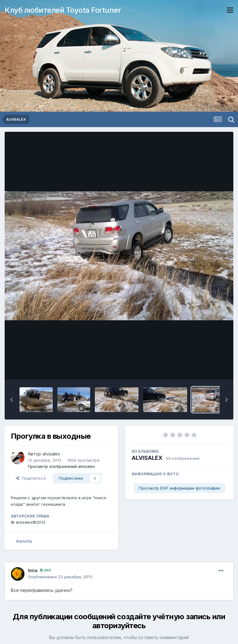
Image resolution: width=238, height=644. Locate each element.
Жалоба (24, 541)
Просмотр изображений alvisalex (61, 466)
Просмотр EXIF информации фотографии (179, 488)
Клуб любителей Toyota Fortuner (63, 10)
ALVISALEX (147, 458)
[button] (11, 400)
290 (45, 570)
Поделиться (31, 478)
